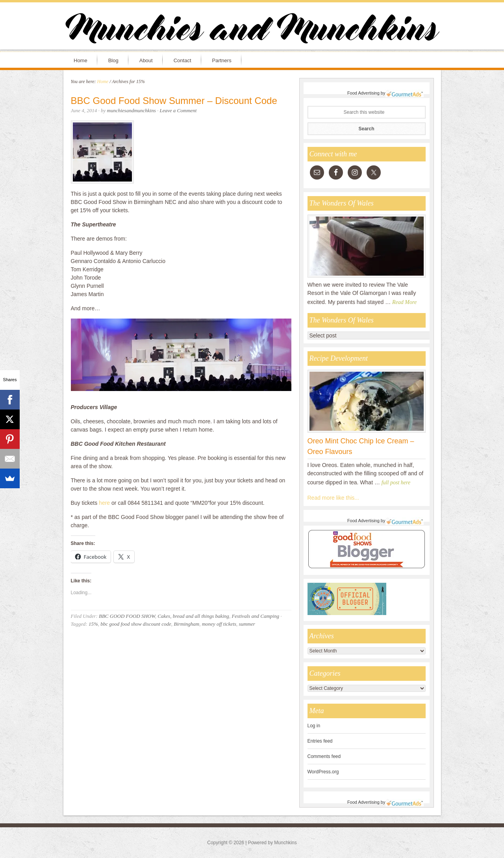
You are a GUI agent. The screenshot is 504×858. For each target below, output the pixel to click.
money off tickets (219, 624)
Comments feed (324, 756)
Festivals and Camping (255, 616)
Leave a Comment (178, 110)
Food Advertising (363, 93)
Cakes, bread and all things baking (193, 616)
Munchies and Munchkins (252, 30)
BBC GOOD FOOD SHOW (127, 616)
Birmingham (186, 624)
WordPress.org (323, 772)
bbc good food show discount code (136, 624)
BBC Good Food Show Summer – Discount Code (174, 101)
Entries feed (320, 741)
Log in (314, 726)
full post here (396, 483)
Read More (404, 302)
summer (247, 624)
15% (93, 624)
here (105, 503)
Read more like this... (334, 498)
